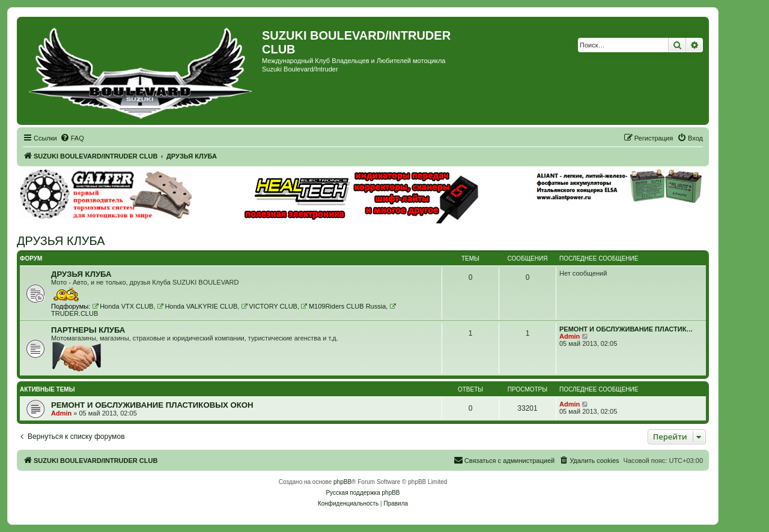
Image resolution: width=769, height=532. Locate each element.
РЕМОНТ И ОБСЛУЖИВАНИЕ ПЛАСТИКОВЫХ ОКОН (152, 405)
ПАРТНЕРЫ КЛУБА (88, 330)
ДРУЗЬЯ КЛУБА (61, 241)
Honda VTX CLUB (123, 306)
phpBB (342, 482)
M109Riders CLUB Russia (343, 306)
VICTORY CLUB (269, 306)
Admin (570, 336)
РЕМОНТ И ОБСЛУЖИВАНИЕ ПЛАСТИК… (626, 329)
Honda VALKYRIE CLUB (198, 306)
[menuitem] (72, 138)
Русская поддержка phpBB (363, 493)
